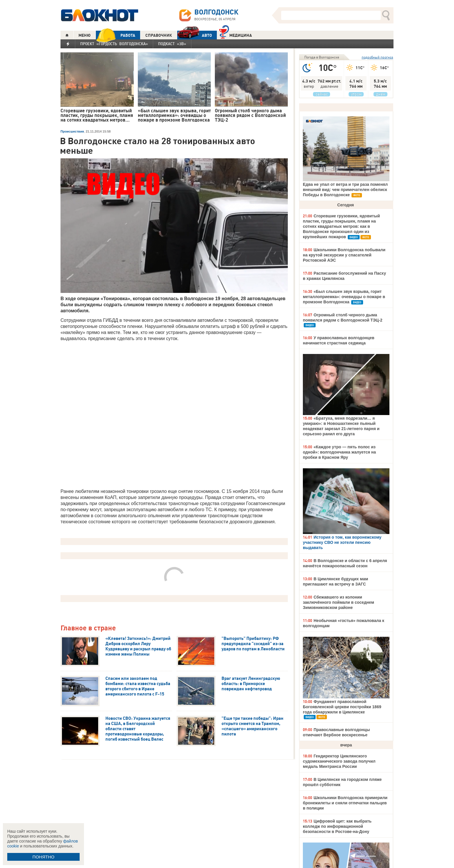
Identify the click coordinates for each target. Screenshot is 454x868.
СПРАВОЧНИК (159, 35)
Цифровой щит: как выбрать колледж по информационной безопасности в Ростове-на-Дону (337, 826)
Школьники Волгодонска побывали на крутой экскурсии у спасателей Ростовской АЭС (344, 255)
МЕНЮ (85, 35)
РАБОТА (116, 35)
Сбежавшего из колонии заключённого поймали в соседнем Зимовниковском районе (338, 602)
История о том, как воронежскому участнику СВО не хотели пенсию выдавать (342, 542)
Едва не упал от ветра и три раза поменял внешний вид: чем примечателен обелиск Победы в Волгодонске (345, 190)
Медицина (236, 35)
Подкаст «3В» (172, 44)
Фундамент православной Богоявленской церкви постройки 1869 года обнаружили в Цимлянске (342, 707)
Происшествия (72, 131)
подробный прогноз (377, 57)
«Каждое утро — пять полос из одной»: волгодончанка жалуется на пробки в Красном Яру (339, 452)
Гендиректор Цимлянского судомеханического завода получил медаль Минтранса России (339, 761)
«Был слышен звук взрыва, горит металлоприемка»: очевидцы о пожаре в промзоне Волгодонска (344, 297)
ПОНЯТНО (43, 857)
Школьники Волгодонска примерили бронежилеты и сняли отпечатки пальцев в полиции (345, 803)
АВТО (195, 35)
